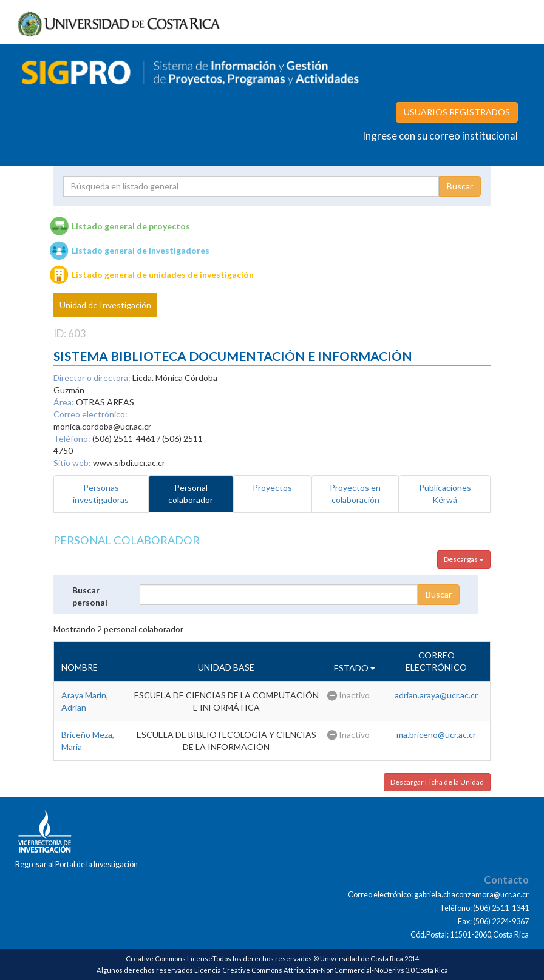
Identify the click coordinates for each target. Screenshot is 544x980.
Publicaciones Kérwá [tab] (445, 494)
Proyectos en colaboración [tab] (355, 494)
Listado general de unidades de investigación (163, 275)
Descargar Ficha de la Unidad (437, 782)
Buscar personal (90, 596)
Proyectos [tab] (272, 488)
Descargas (464, 559)
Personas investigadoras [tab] (101, 494)
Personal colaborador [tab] (191, 494)
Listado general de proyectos (131, 226)
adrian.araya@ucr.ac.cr (436, 695)
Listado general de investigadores (141, 250)
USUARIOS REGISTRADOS (457, 112)
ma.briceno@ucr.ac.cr (436, 735)
